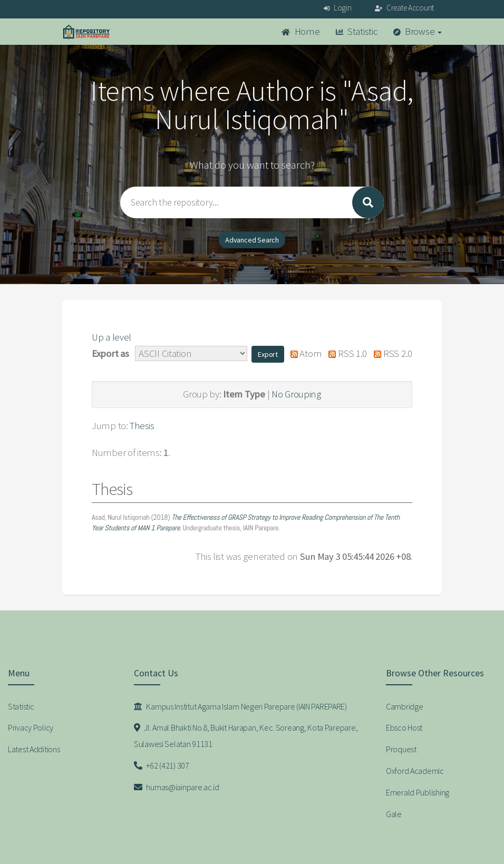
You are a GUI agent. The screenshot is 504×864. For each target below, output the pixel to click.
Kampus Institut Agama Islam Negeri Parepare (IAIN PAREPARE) (240, 706)
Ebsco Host (404, 727)
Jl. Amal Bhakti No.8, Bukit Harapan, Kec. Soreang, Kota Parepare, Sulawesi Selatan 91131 (246, 736)
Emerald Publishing (418, 792)
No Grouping (296, 394)
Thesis (142, 426)
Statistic (357, 31)
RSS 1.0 (345, 353)
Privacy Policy (31, 727)
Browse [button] (418, 31)
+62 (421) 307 (162, 765)
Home (301, 31)
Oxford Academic (415, 771)
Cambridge (404, 706)
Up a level (112, 337)
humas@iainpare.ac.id (177, 787)
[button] (268, 354)
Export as (110, 353)
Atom (303, 353)
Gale (394, 814)
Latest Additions (34, 749)
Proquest (401, 749)
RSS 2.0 (391, 353)
